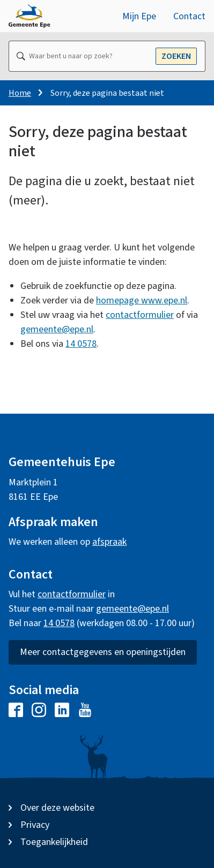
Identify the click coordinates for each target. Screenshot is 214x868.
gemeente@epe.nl (57, 329)
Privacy (35, 825)
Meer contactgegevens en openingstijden (103, 652)
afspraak (109, 542)
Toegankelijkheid (54, 842)
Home (20, 93)
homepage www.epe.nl (142, 300)
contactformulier (140, 315)
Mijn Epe (139, 16)
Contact (189, 16)
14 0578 (81, 344)
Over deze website (57, 808)
